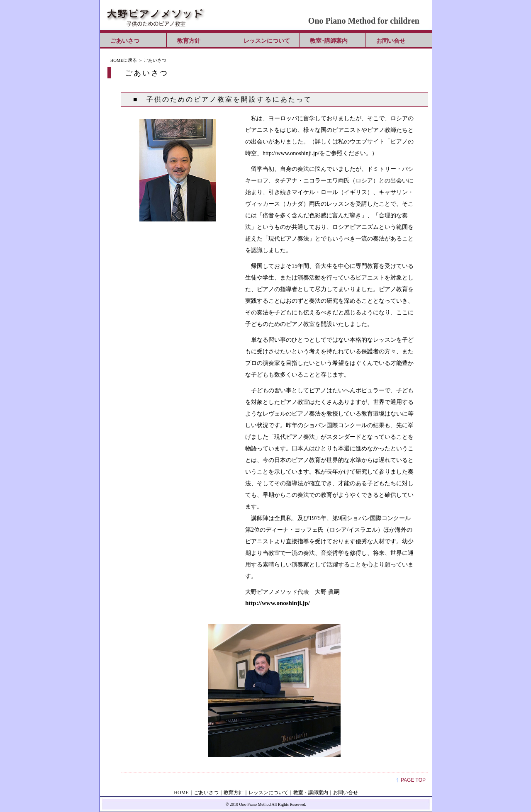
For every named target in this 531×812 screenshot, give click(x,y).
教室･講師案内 (329, 41)
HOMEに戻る (124, 60)
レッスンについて (267, 41)
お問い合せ (391, 41)
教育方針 (189, 41)
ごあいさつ (125, 41)
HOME (181, 793)
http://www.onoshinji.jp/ (278, 603)
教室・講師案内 (311, 793)
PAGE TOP (413, 780)
